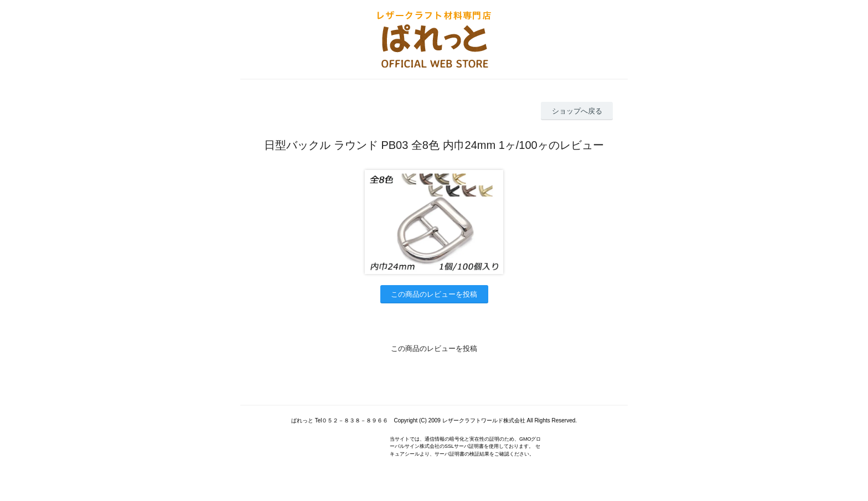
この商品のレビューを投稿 (434, 294)
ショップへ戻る (577, 111)
